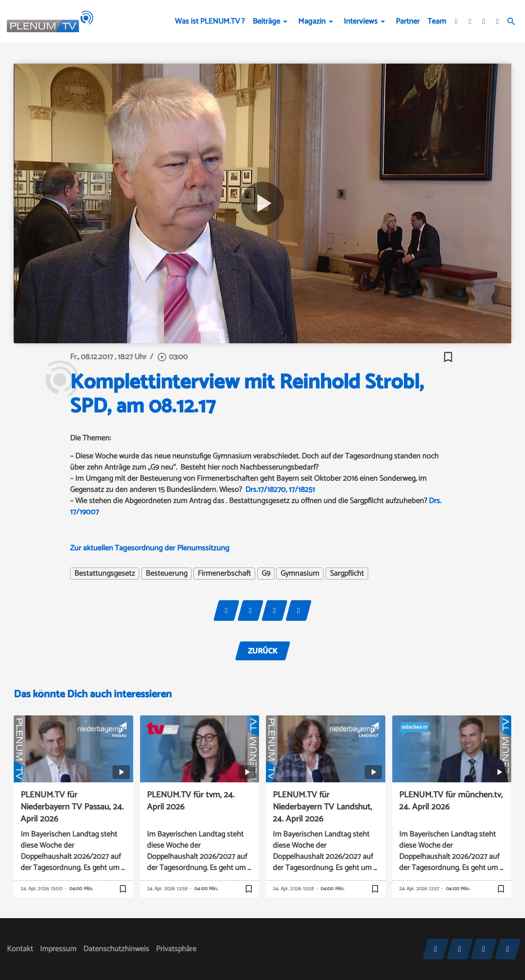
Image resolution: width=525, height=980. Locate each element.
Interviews (361, 21)
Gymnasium (300, 574)
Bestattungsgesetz (105, 574)
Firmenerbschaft (224, 574)
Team (437, 21)
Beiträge (266, 21)
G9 (266, 574)
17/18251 (302, 490)
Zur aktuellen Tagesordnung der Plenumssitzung (150, 548)
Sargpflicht (347, 574)
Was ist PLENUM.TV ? (210, 21)
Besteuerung (166, 574)
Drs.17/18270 (266, 490)
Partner (408, 21)
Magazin (312, 21)
